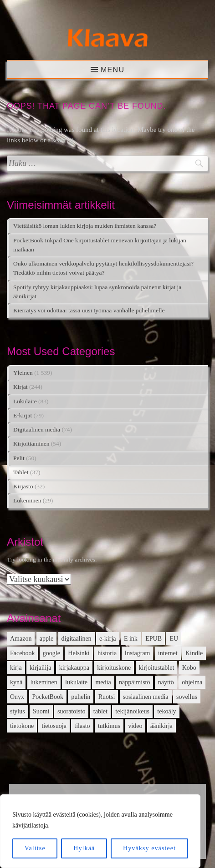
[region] (100, 831)
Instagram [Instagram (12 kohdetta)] (138, 653)
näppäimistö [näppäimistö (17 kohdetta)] (134, 682)
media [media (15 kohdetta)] (103, 682)
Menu (113, 70)
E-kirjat (23, 415)
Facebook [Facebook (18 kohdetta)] (22, 653)
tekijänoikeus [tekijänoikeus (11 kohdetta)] (132, 711)
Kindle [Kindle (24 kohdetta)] (194, 653)
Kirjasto (23, 486)
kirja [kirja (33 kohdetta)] (16, 668)
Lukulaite (25, 401)
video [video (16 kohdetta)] (135, 726)
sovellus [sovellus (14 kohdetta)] (187, 697)
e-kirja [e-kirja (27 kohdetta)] (108, 639)
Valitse (35, 848)
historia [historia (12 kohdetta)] (107, 653)
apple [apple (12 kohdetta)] (46, 639)
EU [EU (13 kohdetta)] (174, 639)
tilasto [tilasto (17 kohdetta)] (82, 726)
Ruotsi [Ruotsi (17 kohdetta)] (107, 697)
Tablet (21, 472)
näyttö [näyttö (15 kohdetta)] (166, 682)
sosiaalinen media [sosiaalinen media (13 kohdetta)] (146, 697)
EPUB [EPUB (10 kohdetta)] (154, 639)
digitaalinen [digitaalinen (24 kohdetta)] (77, 639)
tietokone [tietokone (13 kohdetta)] (22, 726)
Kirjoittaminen (31, 444)
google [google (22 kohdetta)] (51, 653)
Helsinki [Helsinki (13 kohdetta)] (79, 653)
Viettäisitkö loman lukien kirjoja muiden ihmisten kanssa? (85, 226)
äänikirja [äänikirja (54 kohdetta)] (161, 726)
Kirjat (20, 387)
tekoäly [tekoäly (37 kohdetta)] (166, 711)
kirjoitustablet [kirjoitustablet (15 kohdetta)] (157, 668)
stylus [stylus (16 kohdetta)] (18, 711)
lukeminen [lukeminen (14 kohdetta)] (44, 682)
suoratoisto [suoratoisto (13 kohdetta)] (71, 711)
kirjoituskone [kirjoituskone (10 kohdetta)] (114, 668)
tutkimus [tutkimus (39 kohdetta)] (109, 726)
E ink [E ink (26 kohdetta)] (131, 639)
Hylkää (84, 848)
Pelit (19, 458)
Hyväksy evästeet (149, 848)
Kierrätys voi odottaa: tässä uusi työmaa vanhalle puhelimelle (89, 310)
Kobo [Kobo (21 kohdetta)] (189, 668)
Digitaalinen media (37, 429)
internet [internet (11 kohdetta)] (168, 653)
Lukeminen (27, 500)
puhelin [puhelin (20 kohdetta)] (81, 697)
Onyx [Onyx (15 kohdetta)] (17, 697)
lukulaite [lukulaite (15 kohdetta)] (76, 682)
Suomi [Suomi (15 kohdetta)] (41, 711)
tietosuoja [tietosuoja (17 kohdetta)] (54, 726)
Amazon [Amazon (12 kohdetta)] (21, 639)
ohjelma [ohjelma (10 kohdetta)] (192, 682)
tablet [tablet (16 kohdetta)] (100, 711)
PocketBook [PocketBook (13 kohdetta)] (48, 697)
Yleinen (23, 373)
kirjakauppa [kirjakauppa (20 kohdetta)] (74, 668)
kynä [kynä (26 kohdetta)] (16, 682)
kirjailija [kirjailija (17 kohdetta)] (40, 668)
